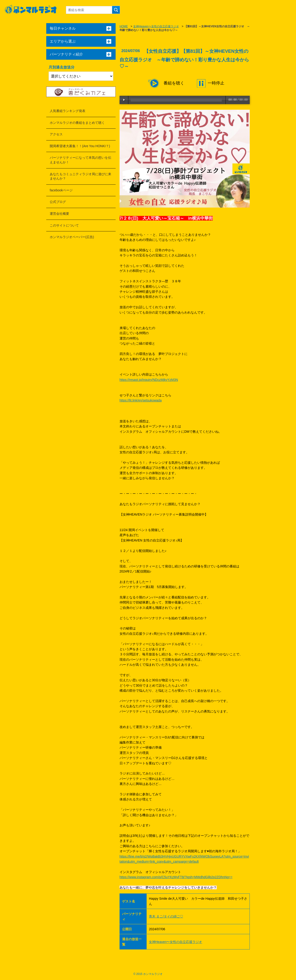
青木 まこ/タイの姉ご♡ (166, 916)
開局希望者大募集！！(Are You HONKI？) (80, 146)
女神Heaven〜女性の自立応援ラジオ (156, 26)
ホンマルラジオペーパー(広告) (72, 237)
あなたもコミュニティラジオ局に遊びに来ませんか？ (80, 176)
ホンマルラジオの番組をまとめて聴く (77, 123)
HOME (124, 26)
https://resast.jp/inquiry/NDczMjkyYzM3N (149, 380)
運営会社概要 (59, 214)
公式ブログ (58, 202)
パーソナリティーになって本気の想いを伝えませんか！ (80, 160)
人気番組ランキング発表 (68, 111)
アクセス (56, 134)
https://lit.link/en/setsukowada (141, 400)
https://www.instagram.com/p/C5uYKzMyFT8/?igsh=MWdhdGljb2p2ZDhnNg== (176, 877)
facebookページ (61, 190)
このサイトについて (64, 225)
